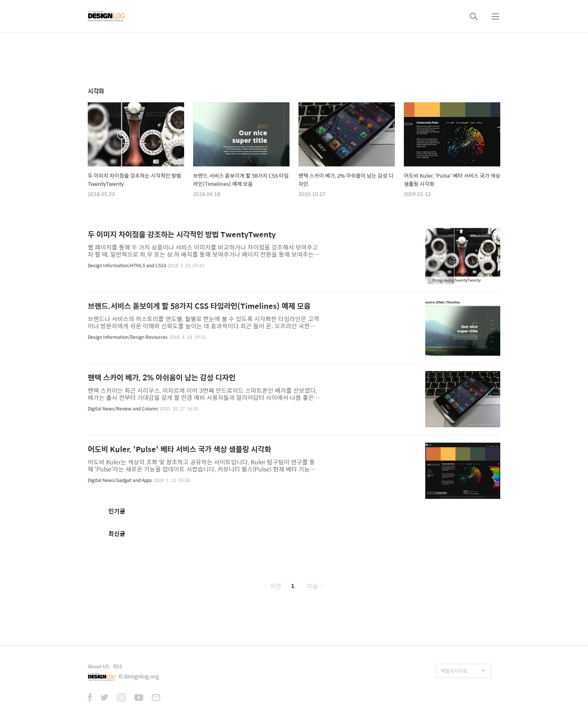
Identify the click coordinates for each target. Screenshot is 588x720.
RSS (118, 666)
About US (98, 666)
